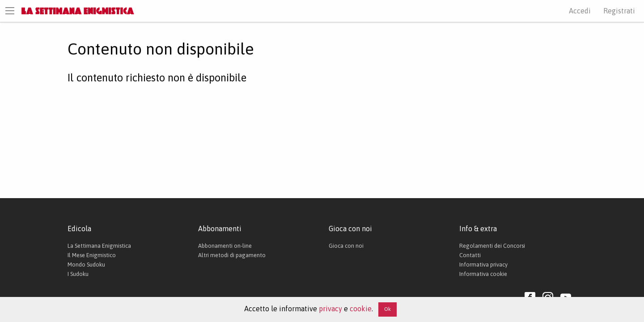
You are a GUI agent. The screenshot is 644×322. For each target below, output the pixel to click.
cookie (361, 309)
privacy (330, 309)
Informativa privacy (483, 265)
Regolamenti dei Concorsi (492, 246)
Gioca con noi (346, 246)
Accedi (580, 11)
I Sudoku (78, 274)
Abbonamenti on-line (225, 246)
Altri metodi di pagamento (232, 255)
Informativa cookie (483, 274)
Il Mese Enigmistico (92, 255)
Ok (388, 309)
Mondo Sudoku (86, 265)
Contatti (470, 255)
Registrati (619, 11)
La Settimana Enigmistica (99, 246)
